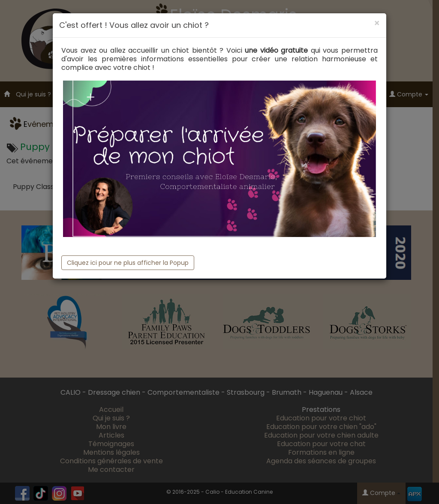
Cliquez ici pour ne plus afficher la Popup (128, 263)
